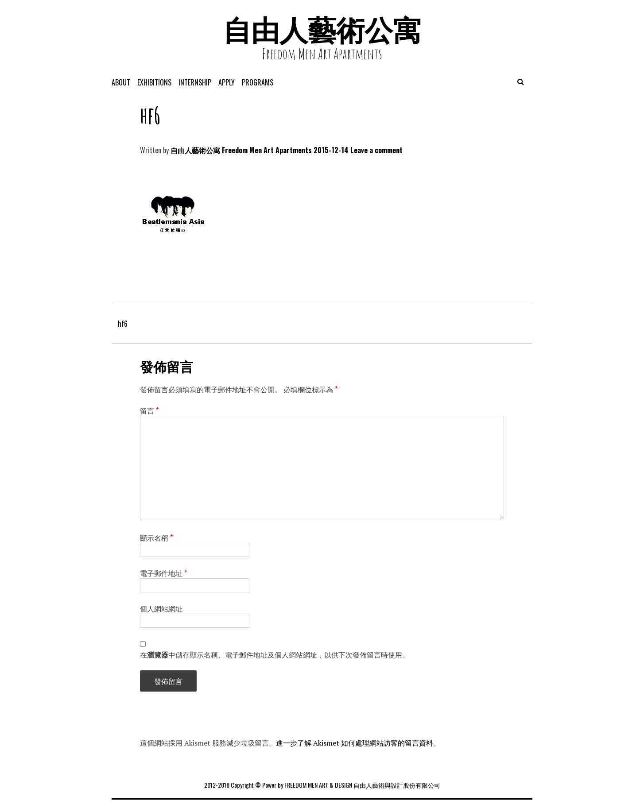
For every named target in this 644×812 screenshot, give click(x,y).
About (121, 82)
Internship (195, 82)
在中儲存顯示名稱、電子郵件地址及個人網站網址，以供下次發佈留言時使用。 (275, 654)
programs (258, 82)
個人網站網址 (161, 608)
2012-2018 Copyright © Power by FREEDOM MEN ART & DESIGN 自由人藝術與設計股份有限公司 (322, 785)
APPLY (227, 82)
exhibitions (154, 82)
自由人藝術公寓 (322, 30)
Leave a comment (376, 150)
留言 (149, 410)
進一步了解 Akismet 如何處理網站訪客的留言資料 (355, 743)
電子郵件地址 (163, 573)
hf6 (123, 324)
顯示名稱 (156, 537)
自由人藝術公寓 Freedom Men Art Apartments (241, 150)
